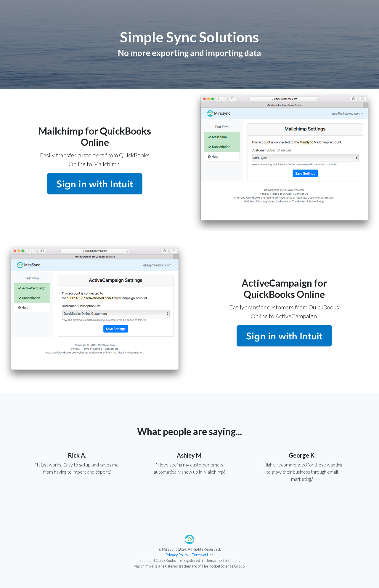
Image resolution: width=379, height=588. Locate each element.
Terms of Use (203, 555)
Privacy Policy (177, 555)
